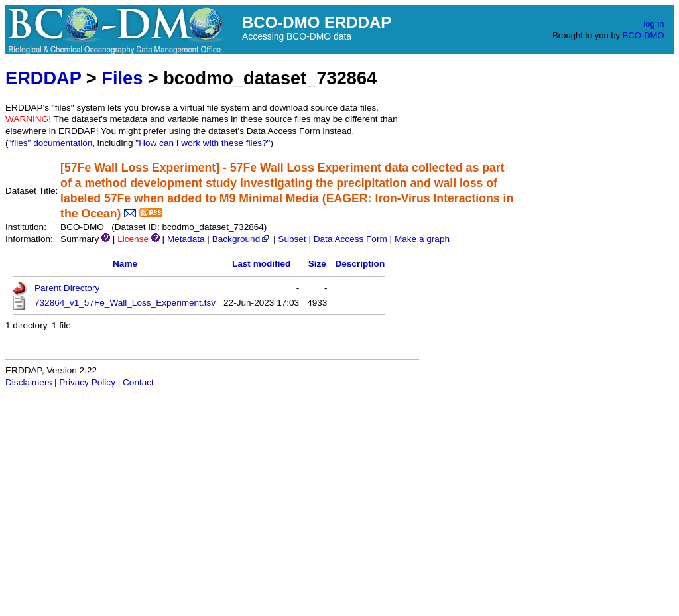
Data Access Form (350, 239)
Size (317, 264)
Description (360, 264)
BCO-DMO (644, 35)
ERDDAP (43, 78)
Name (125, 264)
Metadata (186, 239)
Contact (138, 382)
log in (653, 24)
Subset (292, 239)
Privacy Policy (87, 382)
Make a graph (422, 239)
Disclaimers (29, 382)
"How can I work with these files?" (203, 143)
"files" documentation (51, 143)
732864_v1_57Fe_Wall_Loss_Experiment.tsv (125, 303)
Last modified (261, 264)
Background (242, 239)
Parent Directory (67, 288)
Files (122, 78)
